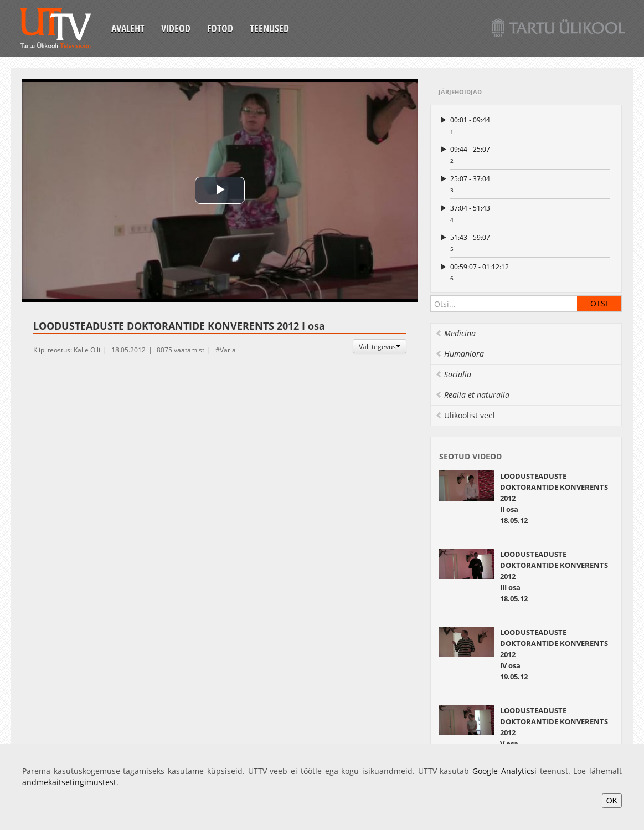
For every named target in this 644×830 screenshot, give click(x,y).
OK (612, 801)
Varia (228, 350)
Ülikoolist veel (465, 415)
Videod (176, 28)
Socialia (453, 374)
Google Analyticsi (504, 771)
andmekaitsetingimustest (69, 782)
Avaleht (128, 28)
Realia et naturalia (472, 395)
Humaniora (460, 354)
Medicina (455, 333)
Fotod (220, 28)
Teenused (269, 28)
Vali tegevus (380, 346)
